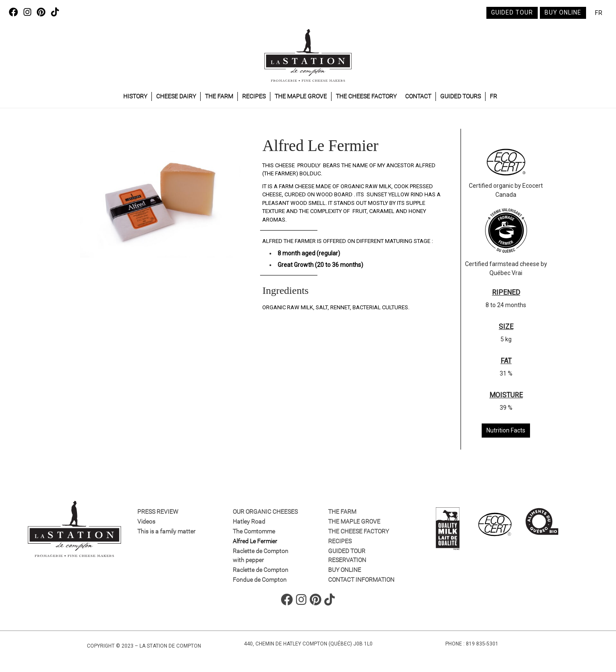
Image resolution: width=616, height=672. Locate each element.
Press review (158, 512)
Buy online (563, 12)
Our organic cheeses (265, 512)
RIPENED (506, 292)
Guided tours (461, 96)
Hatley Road (249, 521)
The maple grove (301, 96)
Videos (146, 521)
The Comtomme (254, 531)
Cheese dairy (176, 96)
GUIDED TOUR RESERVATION (347, 555)
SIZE (506, 327)
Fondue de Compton (260, 580)
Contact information (361, 580)
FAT (506, 361)
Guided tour (512, 12)
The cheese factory (366, 96)
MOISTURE (506, 395)
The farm (219, 96)
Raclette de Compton (261, 570)
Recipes (254, 96)
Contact (418, 96)
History (135, 96)
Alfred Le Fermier (255, 541)
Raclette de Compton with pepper (261, 555)
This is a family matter (166, 531)
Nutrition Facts (506, 430)
